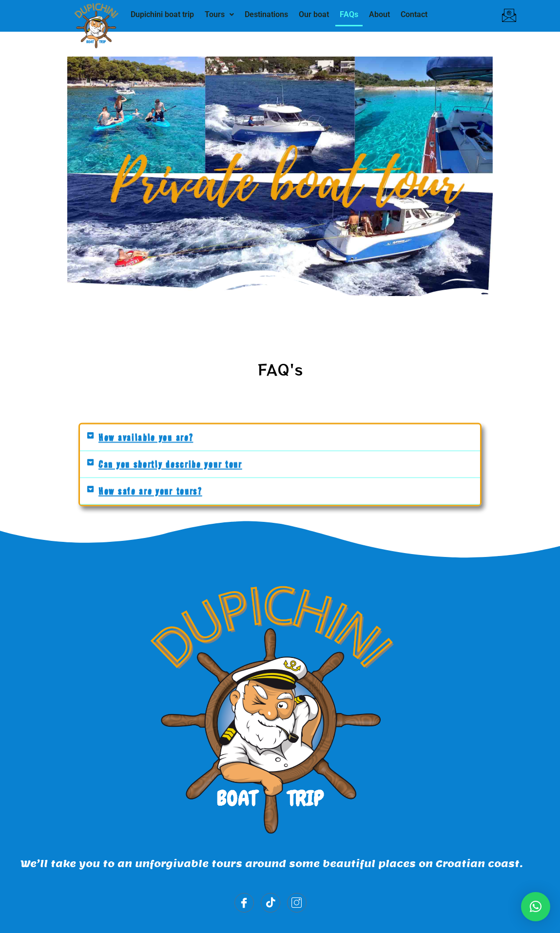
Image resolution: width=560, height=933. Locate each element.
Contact (414, 14)
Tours (219, 14)
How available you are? (146, 437)
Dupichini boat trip (162, 14)
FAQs (349, 14)
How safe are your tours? (150, 491)
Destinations (266, 14)
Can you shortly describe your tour (170, 464)
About (379, 14)
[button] (219, 15)
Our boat (314, 14)
